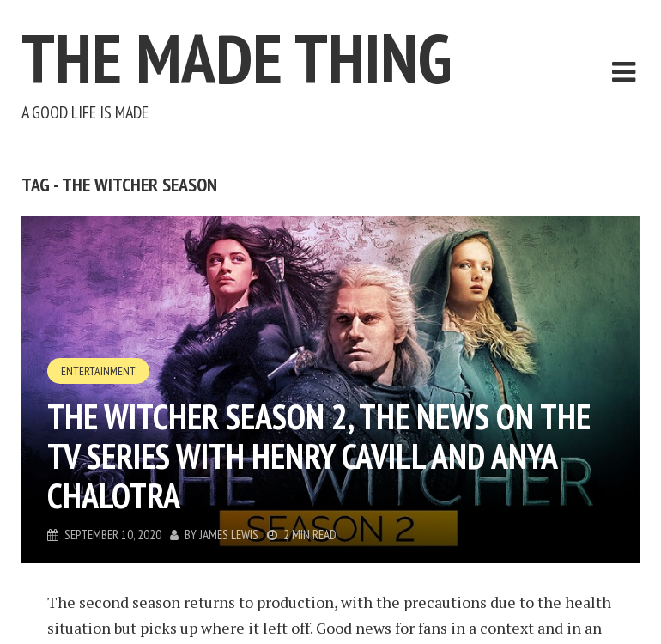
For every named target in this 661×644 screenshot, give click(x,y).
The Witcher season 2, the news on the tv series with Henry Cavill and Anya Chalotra (319, 456)
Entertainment (98, 371)
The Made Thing (237, 58)
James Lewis (229, 535)
